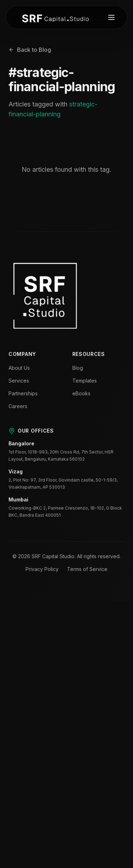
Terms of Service (87, 569)
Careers (18, 406)
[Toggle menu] (111, 17)
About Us (19, 368)
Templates (85, 381)
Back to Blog (30, 50)
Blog (78, 368)
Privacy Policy (42, 569)
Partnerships (23, 393)
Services (19, 381)
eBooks (81, 393)
